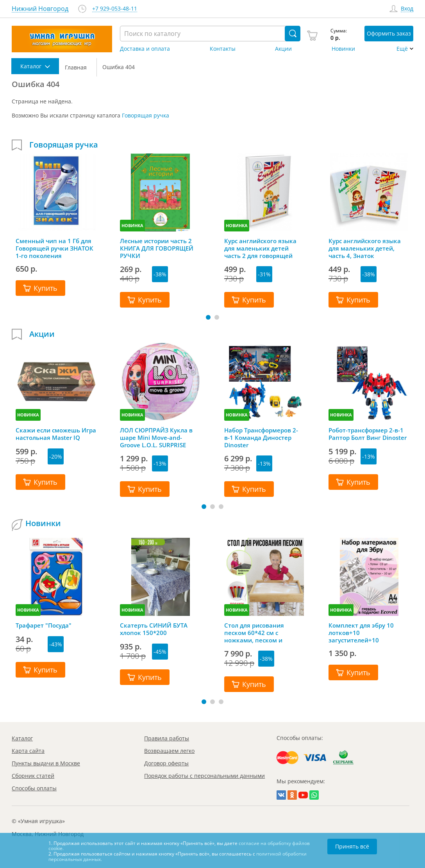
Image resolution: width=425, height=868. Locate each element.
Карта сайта (28, 751)
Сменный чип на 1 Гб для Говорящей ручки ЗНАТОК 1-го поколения (54, 248)
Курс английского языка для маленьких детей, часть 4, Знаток (365, 248)
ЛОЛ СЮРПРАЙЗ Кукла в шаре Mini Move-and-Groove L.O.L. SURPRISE (156, 438)
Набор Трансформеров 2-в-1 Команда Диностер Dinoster (261, 438)
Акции (283, 49)
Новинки (343, 49)
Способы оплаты (34, 788)
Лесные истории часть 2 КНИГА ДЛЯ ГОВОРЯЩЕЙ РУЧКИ (157, 248)
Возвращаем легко (169, 751)
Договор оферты (166, 763)
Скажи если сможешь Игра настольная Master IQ (56, 434)
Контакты (223, 49)
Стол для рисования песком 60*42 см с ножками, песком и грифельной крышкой (257, 633)
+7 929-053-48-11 (115, 9)
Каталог (22, 738)
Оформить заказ (389, 33)
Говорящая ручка (146, 115)
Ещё (402, 49)
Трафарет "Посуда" (44, 625)
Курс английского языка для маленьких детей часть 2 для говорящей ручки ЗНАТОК (260, 248)
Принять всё (352, 846)
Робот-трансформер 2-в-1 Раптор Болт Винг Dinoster (368, 434)
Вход (407, 9)
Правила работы (167, 738)
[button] (208, 317)
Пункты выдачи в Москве (46, 763)
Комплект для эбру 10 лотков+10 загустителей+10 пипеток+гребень (361, 633)
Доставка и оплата (145, 49)
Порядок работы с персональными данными (204, 776)
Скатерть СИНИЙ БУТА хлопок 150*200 (154, 629)
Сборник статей (33, 776)
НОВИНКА (132, 225)
